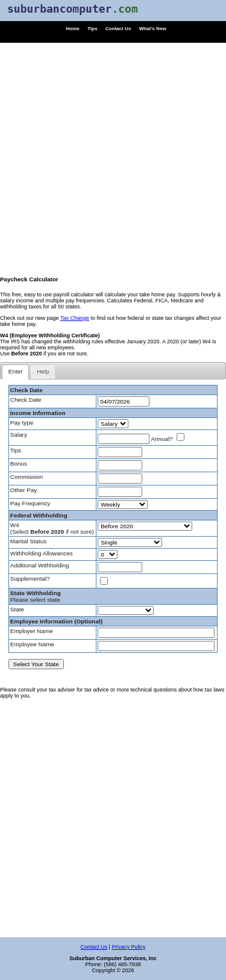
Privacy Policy (128, 947)
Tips (93, 29)
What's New (153, 29)
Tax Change (75, 318)
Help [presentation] (43, 371)
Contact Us (118, 29)
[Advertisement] (113, 156)
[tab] (15, 372)
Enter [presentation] (16, 371)
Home (73, 29)
